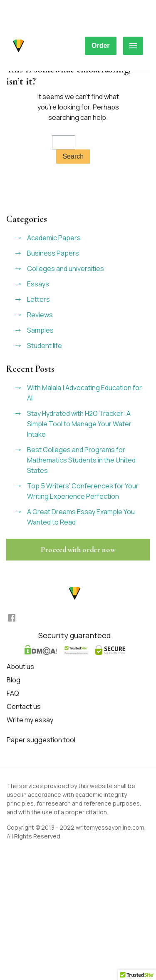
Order (101, 46)
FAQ (13, 693)
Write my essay (30, 720)
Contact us (24, 706)
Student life (45, 346)
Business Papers (53, 253)
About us (20, 667)
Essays (38, 284)
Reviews (40, 315)
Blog (14, 680)
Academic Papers (54, 238)
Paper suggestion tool (41, 740)
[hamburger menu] (133, 46)
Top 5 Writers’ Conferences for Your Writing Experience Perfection (83, 491)
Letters (38, 299)
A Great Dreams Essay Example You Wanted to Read (81, 517)
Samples (40, 330)
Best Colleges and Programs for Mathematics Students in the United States (81, 460)
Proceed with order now (78, 550)
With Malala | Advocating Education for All (84, 393)
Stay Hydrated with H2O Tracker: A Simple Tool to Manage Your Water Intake (79, 424)
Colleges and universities (66, 269)
